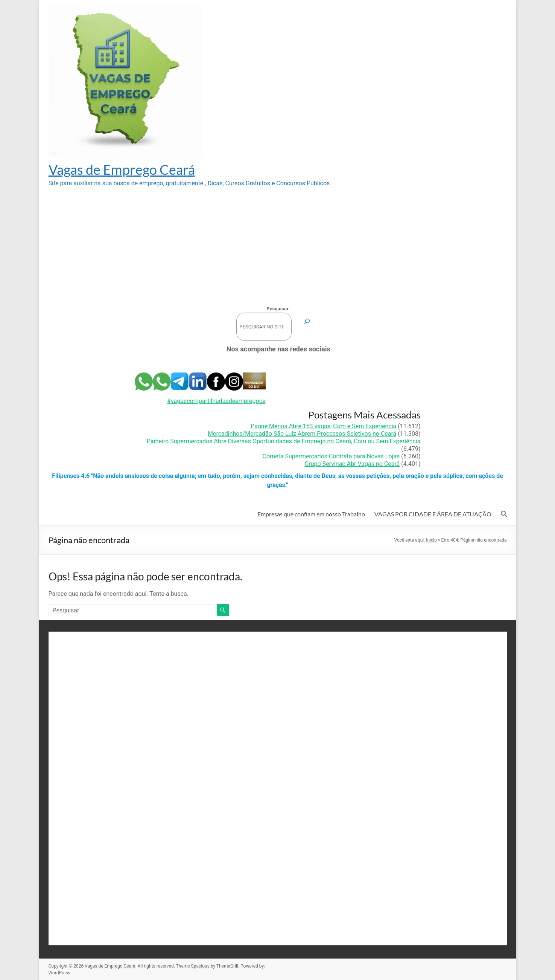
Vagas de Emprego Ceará (122, 169)
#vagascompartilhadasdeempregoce (216, 401)
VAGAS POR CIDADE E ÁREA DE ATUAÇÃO (433, 514)
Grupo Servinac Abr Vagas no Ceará (352, 464)
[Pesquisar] (307, 321)
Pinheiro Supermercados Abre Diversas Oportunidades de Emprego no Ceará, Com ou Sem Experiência (284, 441)
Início (431, 540)
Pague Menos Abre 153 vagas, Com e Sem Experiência (323, 426)
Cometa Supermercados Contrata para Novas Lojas (331, 456)
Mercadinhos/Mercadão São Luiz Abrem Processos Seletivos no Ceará (302, 434)
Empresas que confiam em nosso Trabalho (311, 514)
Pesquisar (277, 309)
